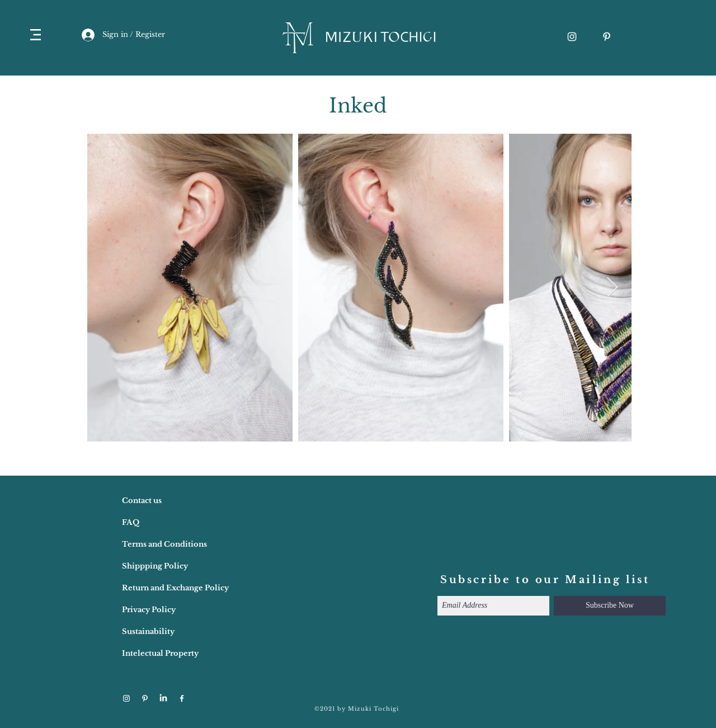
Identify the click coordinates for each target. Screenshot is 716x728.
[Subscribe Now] (610, 606)
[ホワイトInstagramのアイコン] (572, 37)
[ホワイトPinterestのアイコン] (607, 37)
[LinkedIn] (163, 698)
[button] (36, 35)
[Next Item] (612, 288)
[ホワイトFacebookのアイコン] (182, 698)
